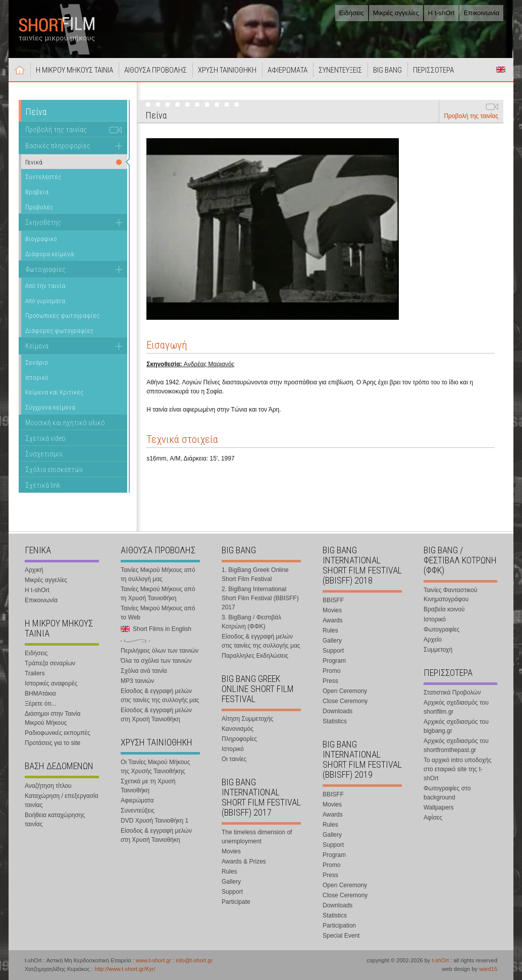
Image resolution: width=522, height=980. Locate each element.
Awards (333, 620)
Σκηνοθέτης (43, 222)
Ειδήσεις (352, 13)
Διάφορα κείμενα (49, 254)
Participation (339, 926)
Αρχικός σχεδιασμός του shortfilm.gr (456, 707)
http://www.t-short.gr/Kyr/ (125, 969)
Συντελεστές (43, 177)
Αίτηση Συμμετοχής (247, 719)
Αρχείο (433, 640)
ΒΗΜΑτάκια (40, 694)
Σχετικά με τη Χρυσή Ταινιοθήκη (148, 786)
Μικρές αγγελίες (396, 13)
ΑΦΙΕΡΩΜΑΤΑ (288, 70)
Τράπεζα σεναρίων (50, 663)
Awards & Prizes (244, 861)
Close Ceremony (345, 701)
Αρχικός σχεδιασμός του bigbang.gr (456, 726)
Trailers (35, 673)
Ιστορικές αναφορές (51, 683)
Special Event (341, 936)
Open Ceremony (345, 691)
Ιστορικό (37, 378)
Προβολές (39, 207)
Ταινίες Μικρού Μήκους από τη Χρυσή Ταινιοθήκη (158, 594)
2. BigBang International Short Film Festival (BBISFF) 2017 (260, 598)
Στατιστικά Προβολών (452, 693)
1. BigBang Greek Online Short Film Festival (255, 574)
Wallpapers (439, 808)
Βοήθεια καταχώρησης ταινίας (55, 820)
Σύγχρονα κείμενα (50, 407)
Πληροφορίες (239, 739)
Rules (229, 872)
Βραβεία (37, 192)
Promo (331, 671)
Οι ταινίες (234, 759)
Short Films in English (501, 70)
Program (334, 661)
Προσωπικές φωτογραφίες (62, 315)
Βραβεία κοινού (444, 609)
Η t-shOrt (441, 13)
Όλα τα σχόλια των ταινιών (156, 661)
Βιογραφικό (41, 239)
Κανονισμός (238, 729)
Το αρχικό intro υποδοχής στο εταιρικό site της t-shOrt (457, 769)
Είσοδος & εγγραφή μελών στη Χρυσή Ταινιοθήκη (156, 715)
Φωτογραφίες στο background (447, 793)
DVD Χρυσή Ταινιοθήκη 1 (154, 821)
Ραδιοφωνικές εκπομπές (58, 733)
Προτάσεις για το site (53, 743)
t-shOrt (440, 960)
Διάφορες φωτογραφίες (59, 331)
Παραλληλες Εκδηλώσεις (255, 656)
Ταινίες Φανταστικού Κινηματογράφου (451, 595)
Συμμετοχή (438, 650)
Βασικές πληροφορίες (58, 146)
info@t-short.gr (194, 960)
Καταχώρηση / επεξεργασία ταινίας (62, 800)
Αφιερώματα (137, 800)
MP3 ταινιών (137, 681)
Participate (236, 902)
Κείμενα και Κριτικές (54, 392)
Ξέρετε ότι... (41, 704)
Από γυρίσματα (45, 301)
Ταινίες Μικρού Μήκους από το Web (158, 613)
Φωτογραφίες (45, 269)
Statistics (335, 721)
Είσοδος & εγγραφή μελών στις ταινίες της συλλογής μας (160, 696)
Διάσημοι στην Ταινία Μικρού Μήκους (53, 718)
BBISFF (333, 600)
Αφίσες (433, 818)
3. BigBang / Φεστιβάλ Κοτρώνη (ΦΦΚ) (251, 622)
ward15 (488, 969)
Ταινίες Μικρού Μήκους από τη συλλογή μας (158, 574)
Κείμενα (37, 346)
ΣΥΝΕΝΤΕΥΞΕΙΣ (340, 70)
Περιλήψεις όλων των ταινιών (160, 651)
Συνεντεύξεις (138, 811)
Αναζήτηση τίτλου (48, 786)
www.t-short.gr (153, 960)
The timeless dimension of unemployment (257, 837)
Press (330, 681)
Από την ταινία (45, 286)
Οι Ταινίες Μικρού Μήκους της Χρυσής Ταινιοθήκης (155, 767)
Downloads (337, 711)
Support (232, 892)
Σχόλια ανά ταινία (144, 671)
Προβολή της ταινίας (471, 116)
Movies (231, 851)
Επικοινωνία (481, 13)
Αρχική (20, 70)
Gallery (231, 882)
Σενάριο (37, 362)
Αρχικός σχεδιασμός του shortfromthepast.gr (456, 745)
